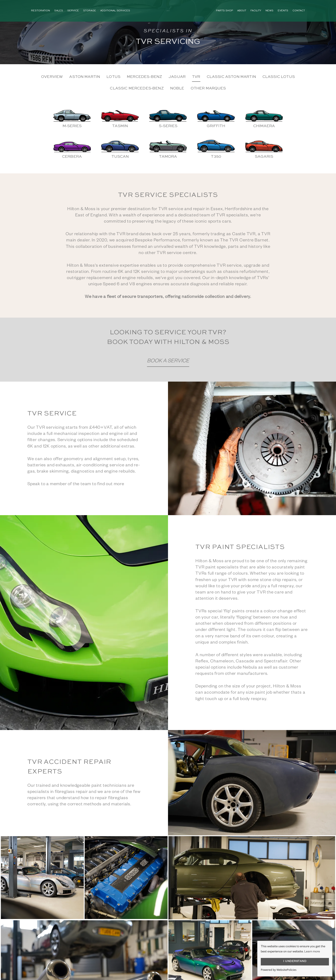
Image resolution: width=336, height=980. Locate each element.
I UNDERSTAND (295, 962)
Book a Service (168, 362)
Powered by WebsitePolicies (279, 970)
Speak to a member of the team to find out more (76, 485)
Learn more (312, 952)
